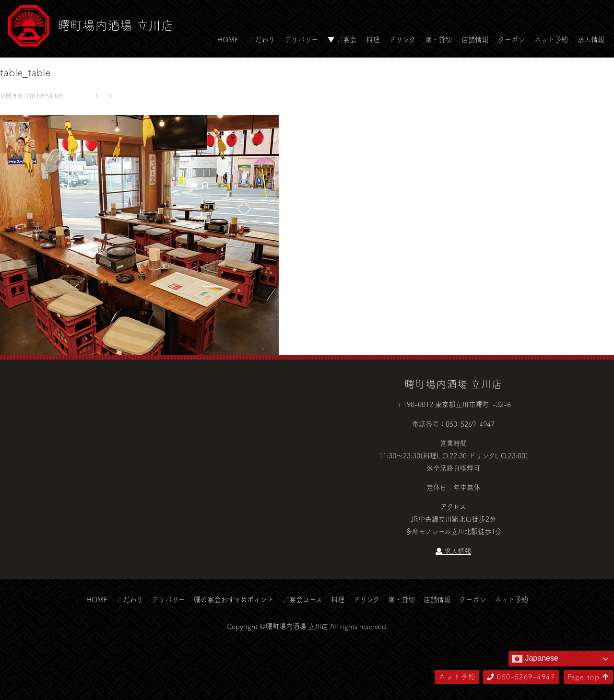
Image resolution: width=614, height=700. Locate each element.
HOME (228, 39)
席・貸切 (438, 39)
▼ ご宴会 (342, 39)
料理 (373, 39)
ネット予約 (551, 39)
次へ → (35, 108)
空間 (104, 96)
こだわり (261, 39)
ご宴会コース (302, 599)
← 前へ (11, 108)
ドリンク (402, 39)
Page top (588, 677)
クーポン (511, 39)
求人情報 (591, 39)
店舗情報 (475, 39)
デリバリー (301, 39)
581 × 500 (79, 96)
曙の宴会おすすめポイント (234, 599)
